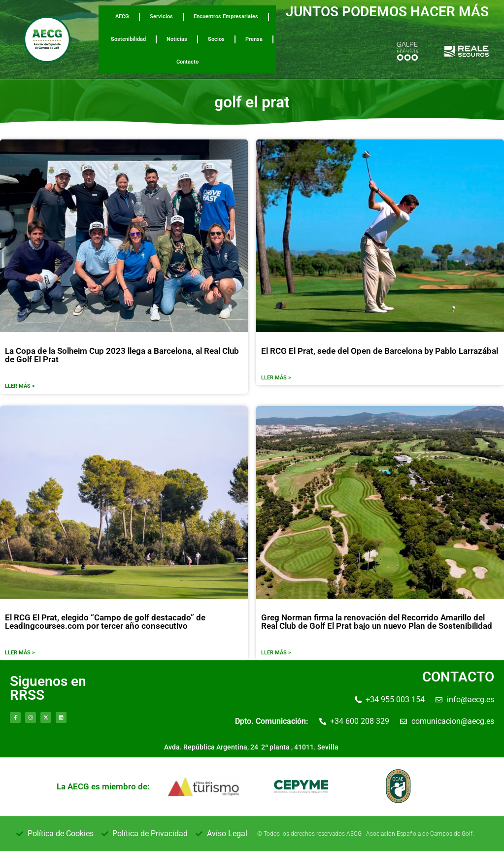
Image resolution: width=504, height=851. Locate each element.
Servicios (161, 17)
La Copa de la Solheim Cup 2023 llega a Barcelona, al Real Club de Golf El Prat (122, 355)
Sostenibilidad (128, 39)
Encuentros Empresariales (226, 17)
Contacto (187, 62)
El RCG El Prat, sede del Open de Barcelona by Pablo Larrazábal (380, 351)
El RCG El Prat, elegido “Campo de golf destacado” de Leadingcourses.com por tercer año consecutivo (105, 622)
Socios (216, 39)
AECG (122, 17)
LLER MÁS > (20, 386)
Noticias (177, 39)
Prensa (254, 39)
